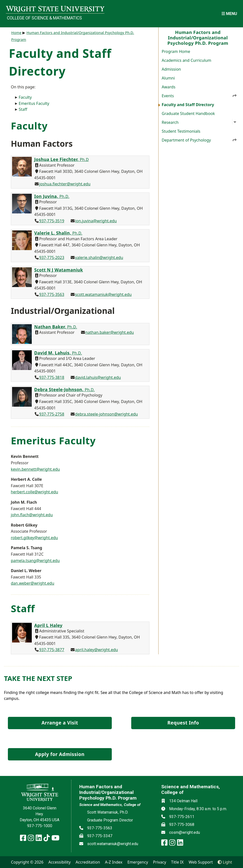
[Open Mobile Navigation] (229, 14)
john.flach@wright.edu (32, 515)
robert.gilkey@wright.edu (34, 538)
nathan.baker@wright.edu (110, 332)
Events (199, 96)
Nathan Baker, (56, 327)
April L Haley (48, 625)
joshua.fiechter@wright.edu (65, 184)
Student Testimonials (181, 131)
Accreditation (88, 862)
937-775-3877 (52, 650)
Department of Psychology (199, 140)
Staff (23, 109)
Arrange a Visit (60, 723)
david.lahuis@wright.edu (98, 377)
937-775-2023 (52, 257)
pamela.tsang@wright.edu (35, 561)
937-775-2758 (52, 414)
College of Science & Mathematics (44, 18)
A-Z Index (114, 862)
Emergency (138, 862)
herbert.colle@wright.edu (34, 492)
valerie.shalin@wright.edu (99, 257)
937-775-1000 (40, 826)
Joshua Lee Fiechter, (62, 159)
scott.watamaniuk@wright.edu (103, 294)
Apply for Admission (60, 754)
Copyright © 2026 (27, 862)
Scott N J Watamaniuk (59, 270)
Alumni (168, 78)
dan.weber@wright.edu (32, 583)
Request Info (183, 723)
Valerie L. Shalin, (58, 233)
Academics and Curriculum (186, 60)
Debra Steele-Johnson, (65, 389)
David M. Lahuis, (58, 353)
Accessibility (60, 862)
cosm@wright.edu (185, 832)
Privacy (160, 862)
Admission (171, 69)
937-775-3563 (52, 294)
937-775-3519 (52, 221)
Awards (169, 87)
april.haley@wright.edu (97, 650)
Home (16, 33)
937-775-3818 (52, 377)
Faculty (25, 97)
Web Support (201, 862)
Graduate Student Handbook (188, 113)
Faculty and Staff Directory (188, 105)
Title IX (177, 862)
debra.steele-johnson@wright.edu (106, 414)
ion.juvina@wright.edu (96, 221)
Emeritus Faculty (34, 103)
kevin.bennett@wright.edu (35, 469)
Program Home (176, 51)
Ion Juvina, (52, 196)
